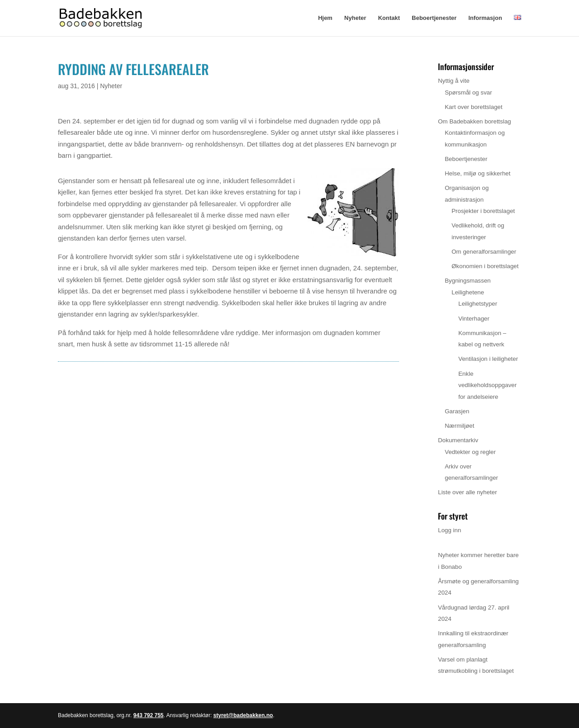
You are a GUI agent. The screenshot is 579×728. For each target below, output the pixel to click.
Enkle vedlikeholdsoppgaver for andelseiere (487, 385)
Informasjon (485, 18)
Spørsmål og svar (468, 92)
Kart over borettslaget (473, 107)
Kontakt (389, 18)
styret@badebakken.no (243, 715)
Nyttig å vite (454, 81)
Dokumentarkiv (458, 440)
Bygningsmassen (468, 281)
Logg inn (449, 530)
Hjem (325, 18)
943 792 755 (149, 715)
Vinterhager (474, 319)
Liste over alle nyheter (467, 492)
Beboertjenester (434, 18)
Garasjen (457, 411)
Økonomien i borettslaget (485, 266)
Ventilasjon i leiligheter (488, 359)
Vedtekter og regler (470, 452)
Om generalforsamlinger (484, 252)
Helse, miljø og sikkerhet (477, 173)
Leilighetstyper (478, 304)
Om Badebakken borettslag (475, 121)
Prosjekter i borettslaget (483, 211)
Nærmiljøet (459, 426)
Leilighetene (468, 292)
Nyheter (355, 18)
